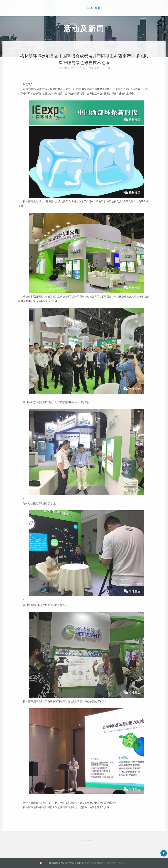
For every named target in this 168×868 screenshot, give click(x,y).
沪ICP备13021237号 (95, 863)
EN (156, 8)
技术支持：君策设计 (117, 863)
